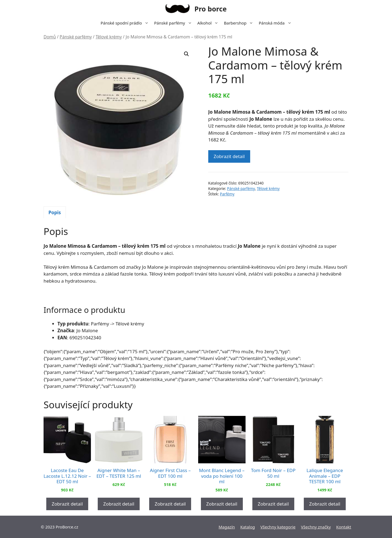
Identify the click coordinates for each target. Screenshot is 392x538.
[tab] (55, 212)
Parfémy (227, 194)
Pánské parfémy (174, 23)
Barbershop (240, 23)
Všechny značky (316, 527)
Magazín (227, 527)
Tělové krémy (109, 37)
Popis (55, 212)
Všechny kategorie (278, 527)
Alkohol (209, 23)
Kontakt (344, 527)
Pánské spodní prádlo (126, 23)
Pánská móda (276, 23)
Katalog (248, 527)
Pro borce (210, 9)
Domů (50, 37)
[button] (186, 54)
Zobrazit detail (229, 156)
